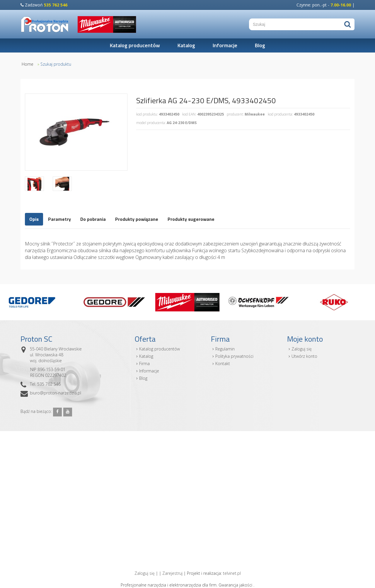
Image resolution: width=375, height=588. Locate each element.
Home (28, 64)
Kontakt (223, 364)
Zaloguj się (302, 349)
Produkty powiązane (137, 219)
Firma (144, 364)
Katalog (186, 45)
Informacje (225, 45)
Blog (260, 45)
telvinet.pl (232, 573)
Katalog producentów (135, 45)
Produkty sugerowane (191, 219)
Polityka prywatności (234, 356)
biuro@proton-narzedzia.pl (56, 393)
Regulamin (225, 349)
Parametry (59, 219)
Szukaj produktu (56, 64)
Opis (34, 219)
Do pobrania (93, 219)
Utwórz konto (304, 356)
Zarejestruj (172, 573)
